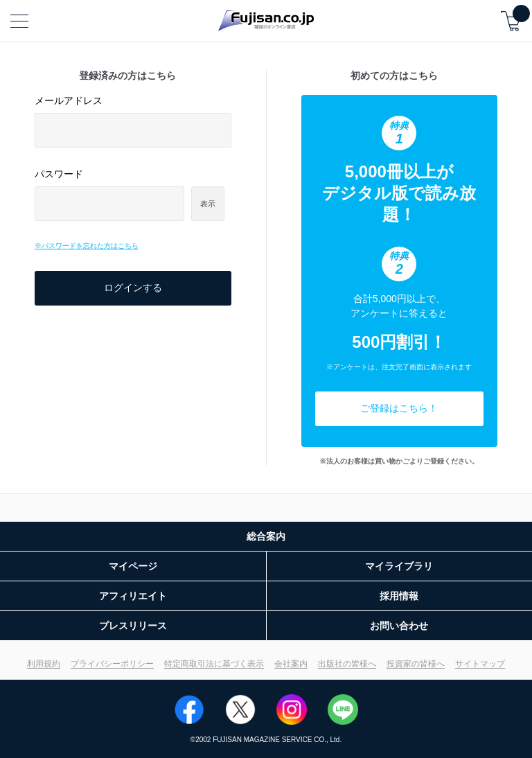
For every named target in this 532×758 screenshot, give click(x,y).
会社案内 (291, 664)
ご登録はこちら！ (399, 408)
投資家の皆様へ (416, 664)
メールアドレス (69, 100)
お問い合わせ (399, 626)
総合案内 (266, 536)
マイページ (133, 566)
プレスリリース (133, 626)
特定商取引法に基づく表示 (214, 664)
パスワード (59, 174)
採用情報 (399, 596)
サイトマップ (480, 664)
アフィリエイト (133, 596)
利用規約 (44, 664)
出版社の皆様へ (347, 664)
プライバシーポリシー (112, 664)
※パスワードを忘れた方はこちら (87, 246)
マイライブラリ (399, 566)
